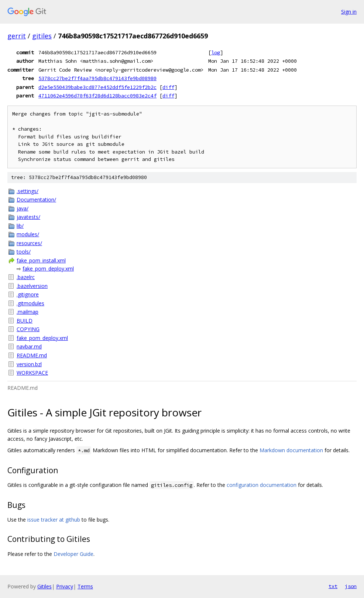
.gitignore (28, 294)
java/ (23, 208)
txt (333, 586)
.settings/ (28, 191)
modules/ (28, 234)
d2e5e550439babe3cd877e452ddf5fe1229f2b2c (97, 87)
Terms (85, 586)
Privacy (65, 586)
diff (168, 87)
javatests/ (28, 217)
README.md (32, 355)
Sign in (349, 12)
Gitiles (44, 586)
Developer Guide (73, 554)
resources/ (29, 243)
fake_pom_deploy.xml (48, 269)
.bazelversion (32, 286)
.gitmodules (30, 303)
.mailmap (28, 312)
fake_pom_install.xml (41, 260)
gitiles (42, 36)
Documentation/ (36, 200)
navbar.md (29, 346)
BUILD (25, 321)
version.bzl (29, 364)
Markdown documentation (291, 450)
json (351, 586)
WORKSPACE (32, 373)
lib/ (20, 226)
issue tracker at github (54, 520)
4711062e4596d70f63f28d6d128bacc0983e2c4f (97, 96)
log (216, 52)
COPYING (28, 329)
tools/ (24, 252)
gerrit (17, 36)
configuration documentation (262, 485)
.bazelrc (26, 277)
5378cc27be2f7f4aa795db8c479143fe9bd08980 (97, 78)
